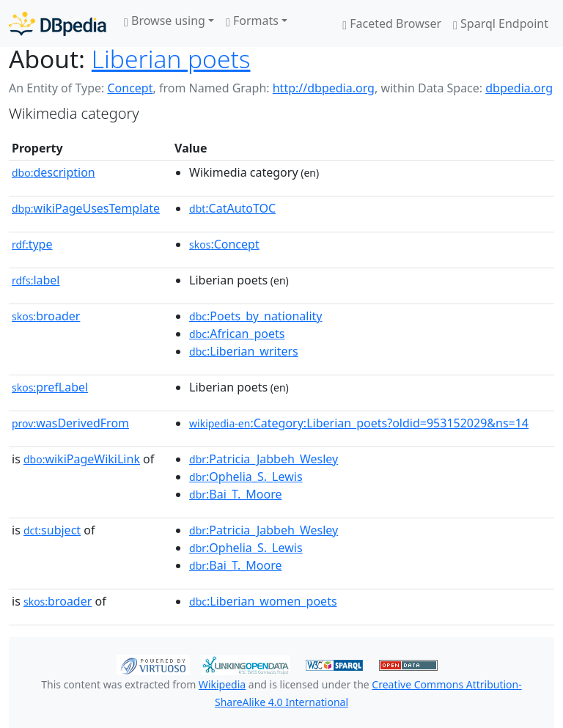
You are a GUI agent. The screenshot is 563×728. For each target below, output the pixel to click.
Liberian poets (171, 59)
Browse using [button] (165, 21)
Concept (130, 88)
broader (46, 316)
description (54, 172)
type (32, 244)
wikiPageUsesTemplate (86, 208)
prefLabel (50, 387)
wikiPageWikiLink (82, 459)
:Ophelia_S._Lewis (246, 477)
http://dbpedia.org (324, 88)
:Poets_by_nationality (255, 316)
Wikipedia (222, 684)
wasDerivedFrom (70, 423)
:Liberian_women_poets (263, 601)
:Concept (224, 244)
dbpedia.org (519, 88)
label (36, 280)
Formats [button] (252, 21)
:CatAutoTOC (232, 208)
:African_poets (237, 334)
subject (52, 530)
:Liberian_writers (244, 351)
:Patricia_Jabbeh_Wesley (264, 459)
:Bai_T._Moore (235, 494)
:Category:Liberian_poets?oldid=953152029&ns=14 (359, 423)
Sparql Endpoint (501, 23)
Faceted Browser (392, 23)
